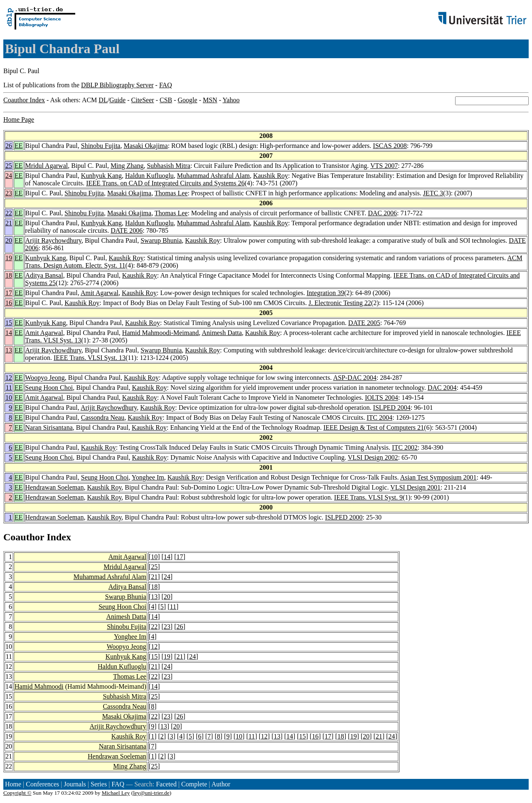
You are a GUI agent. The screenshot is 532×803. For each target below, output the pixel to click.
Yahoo (231, 100)
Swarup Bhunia (161, 240)
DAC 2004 (442, 388)
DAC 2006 (382, 213)
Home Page (19, 119)
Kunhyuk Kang (101, 176)
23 (9, 193)
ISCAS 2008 (390, 146)
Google (188, 100)
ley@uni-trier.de (151, 793)
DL (103, 100)
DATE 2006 (127, 230)
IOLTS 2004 (382, 398)
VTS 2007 (384, 166)
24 (9, 176)
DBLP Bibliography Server (117, 85)
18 (9, 275)
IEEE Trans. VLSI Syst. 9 (368, 497)
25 (9, 166)
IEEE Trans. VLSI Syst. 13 (90, 358)
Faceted (166, 784)
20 (9, 240)
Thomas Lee (171, 193)
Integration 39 (325, 293)
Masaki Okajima (145, 146)
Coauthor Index (24, 100)
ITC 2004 (379, 418)
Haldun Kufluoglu (149, 176)
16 (9, 303)
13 (9, 350)
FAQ (166, 85)
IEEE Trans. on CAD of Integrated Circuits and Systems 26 (165, 183)
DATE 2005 (364, 323)
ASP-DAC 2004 (355, 378)
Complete (194, 784)
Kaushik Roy (271, 176)
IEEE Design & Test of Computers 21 (374, 427)
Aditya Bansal (44, 275)
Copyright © (17, 793)
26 (9, 146)
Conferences (42, 784)
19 (9, 258)
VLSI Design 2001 (415, 487)
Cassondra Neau (103, 418)
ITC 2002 (405, 447)
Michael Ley (116, 793)
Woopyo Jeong (45, 378)
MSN (210, 100)
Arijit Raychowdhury (53, 240)
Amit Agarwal (100, 293)
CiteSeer (143, 100)
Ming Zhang (127, 166)
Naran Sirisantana (49, 427)
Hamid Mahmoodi (39, 686)
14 (9, 333)
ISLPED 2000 (344, 517)
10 (9, 398)
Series (99, 784)
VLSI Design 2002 (373, 457)
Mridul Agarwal (47, 166)
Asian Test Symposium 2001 (438, 477)
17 (9, 293)
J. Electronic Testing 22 (340, 303)
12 (9, 378)
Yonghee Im (148, 477)
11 (9, 388)
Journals (75, 784)
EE (19, 146)
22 (9, 213)
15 (9, 323)
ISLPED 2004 (392, 408)
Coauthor (24, 537)
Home (13, 784)
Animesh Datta (222, 333)
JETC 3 (433, 193)
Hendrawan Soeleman (55, 487)
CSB (166, 100)
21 (9, 223)
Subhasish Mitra (168, 166)
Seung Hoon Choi (49, 388)
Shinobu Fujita (101, 146)
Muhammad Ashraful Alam (213, 176)
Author (221, 784)
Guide (117, 100)
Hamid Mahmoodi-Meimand (160, 333)
